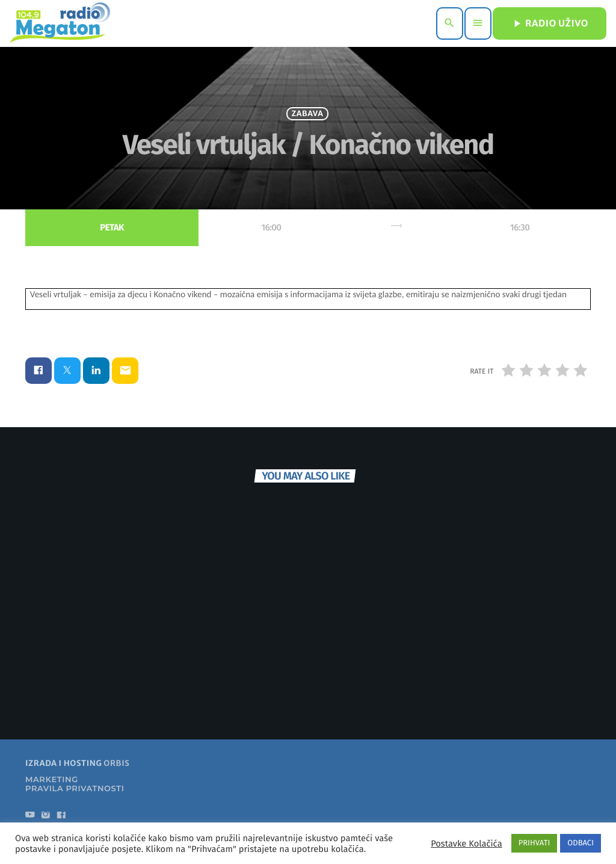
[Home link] (60, 23)
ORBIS (116, 785)
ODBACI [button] (581, 843)
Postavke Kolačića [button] (466, 844)
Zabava (308, 125)
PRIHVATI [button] (534, 843)
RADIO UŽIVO (550, 23)
